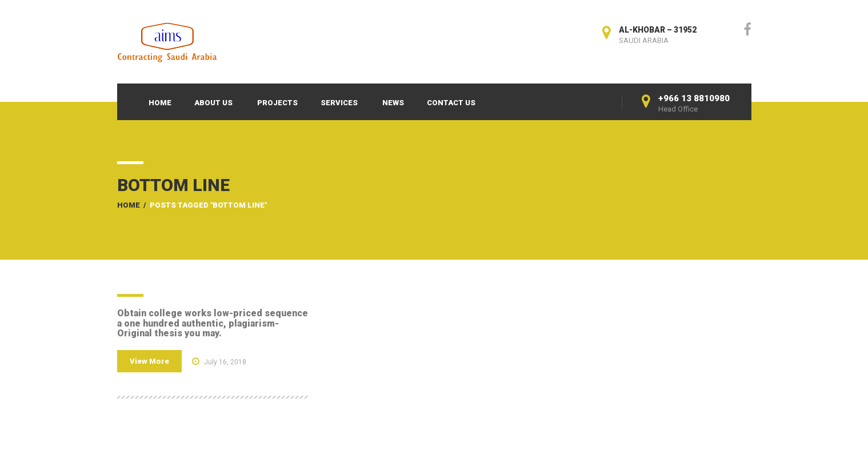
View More (149, 361)
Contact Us (451, 103)
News (393, 103)
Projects (277, 103)
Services (339, 103)
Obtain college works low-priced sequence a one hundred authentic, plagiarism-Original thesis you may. (213, 323)
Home (160, 103)
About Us (213, 103)
